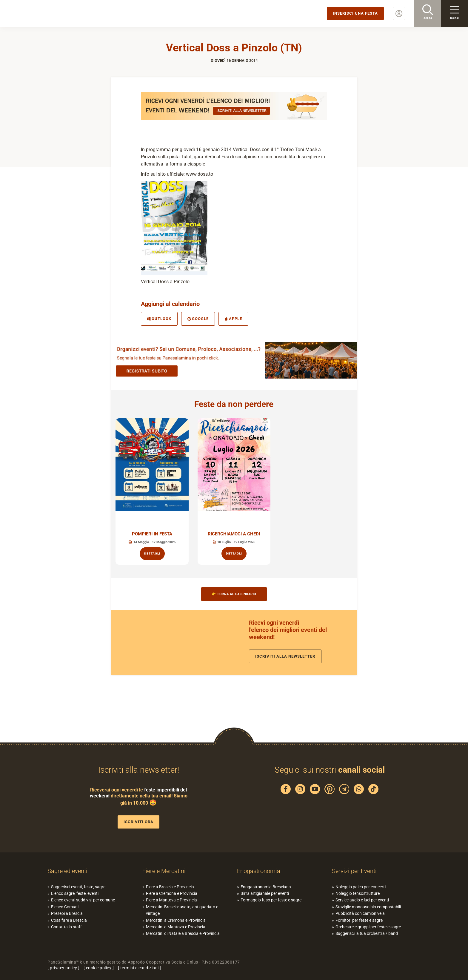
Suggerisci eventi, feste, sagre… (80, 887)
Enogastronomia (259, 871)
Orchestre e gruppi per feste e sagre (368, 927)
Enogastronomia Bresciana (266, 887)
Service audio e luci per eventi (362, 900)
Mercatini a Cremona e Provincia (176, 920)
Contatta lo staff (66, 927)
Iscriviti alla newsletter (285, 656)
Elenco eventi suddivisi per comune (83, 900)
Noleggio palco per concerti (361, 887)
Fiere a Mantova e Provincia (171, 900)
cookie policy (99, 968)
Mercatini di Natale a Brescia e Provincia (183, 933)
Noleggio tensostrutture (358, 893)
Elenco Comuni (65, 907)
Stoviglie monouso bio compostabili (368, 907)
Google (198, 319)
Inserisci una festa (355, 13)
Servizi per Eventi (354, 871)
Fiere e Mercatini (164, 871)
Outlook (159, 319)
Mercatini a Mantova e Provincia (176, 927)
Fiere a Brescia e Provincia (170, 887)
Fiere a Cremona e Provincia (172, 893)
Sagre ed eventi (67, 871)
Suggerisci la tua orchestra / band (367, 933)
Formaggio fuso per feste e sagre (271, 900)
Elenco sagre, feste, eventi (75, 893)
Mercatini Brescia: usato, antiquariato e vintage (182, 910)
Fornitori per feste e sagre (359, 920)
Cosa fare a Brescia (69, 920)
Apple (233, 319)
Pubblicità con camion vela (360, 913)
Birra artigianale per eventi (265, 893)
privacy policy (63, 968)
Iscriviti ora (138, 822)
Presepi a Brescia (67, 913)
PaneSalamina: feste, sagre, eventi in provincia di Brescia (46, 13)
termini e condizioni (140, 968)
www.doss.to (200, 174)
